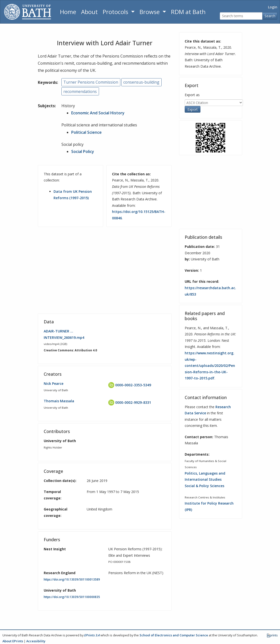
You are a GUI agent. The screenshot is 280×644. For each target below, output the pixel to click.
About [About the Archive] (89, 12)
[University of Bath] (28, 12)
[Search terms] (241, 16)
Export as (192, 95)
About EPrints (13, 641)
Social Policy (83, 151)
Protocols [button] (116, 12)
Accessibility (36, 641)
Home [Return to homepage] (68, 12)
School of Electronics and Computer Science (174, 635)
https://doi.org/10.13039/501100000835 (72, 597)
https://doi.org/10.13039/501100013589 (72, 579)
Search (270, 16)
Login (273, 7)
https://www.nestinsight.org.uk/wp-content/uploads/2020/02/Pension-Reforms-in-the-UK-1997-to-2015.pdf (210, 366)
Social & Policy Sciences (204, 486)
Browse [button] (150, 12)
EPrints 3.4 (92, 635)
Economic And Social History (98, 113)
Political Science (86, 132)
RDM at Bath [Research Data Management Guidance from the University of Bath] (188, 12)
